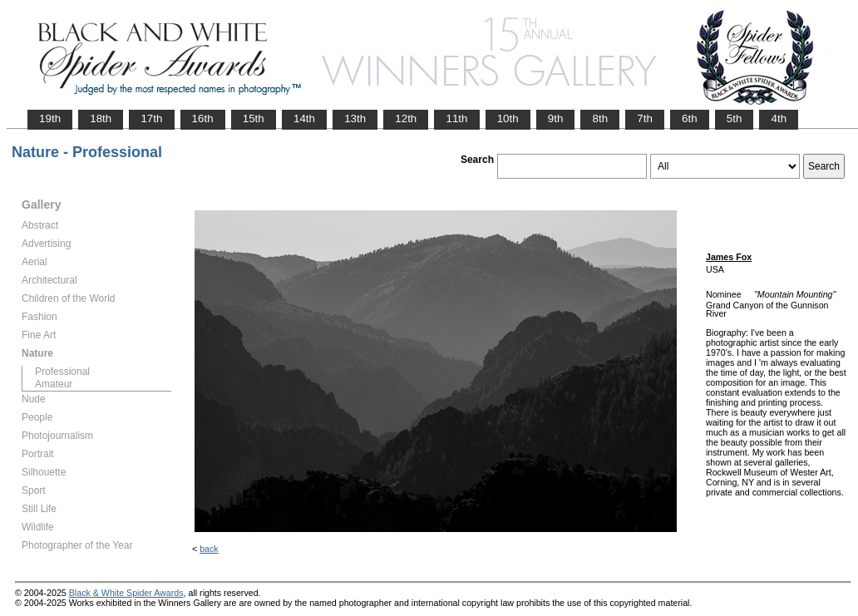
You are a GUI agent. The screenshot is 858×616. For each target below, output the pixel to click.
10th (508, 118)
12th (406, 118)
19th (50, 118)
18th (101, 118)
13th (355, 118)
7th (645, 118)
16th (203, 118)
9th (556, 118)
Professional (62, 372)
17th (151, 118)
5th (735, 118)
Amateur (54, 384)
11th (456, 118)
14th (304, 118)
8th (600, 118)
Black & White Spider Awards (126, 593)
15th (254, 118)
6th (690, 118)
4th (779, 118)
